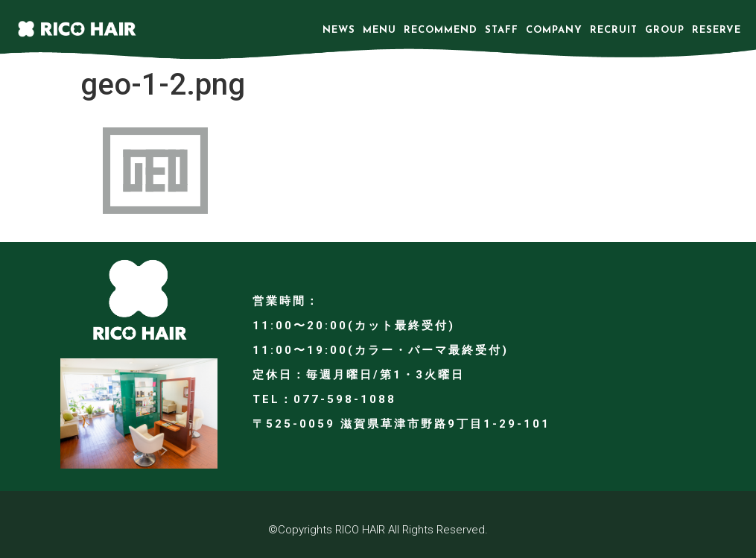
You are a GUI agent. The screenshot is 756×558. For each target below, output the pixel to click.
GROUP (665, 30)
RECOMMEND (441, 30)
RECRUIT (614, 30)
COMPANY (554, 30)
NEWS (339, 30)
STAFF (502, 30)
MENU (379, 30)
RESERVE (717, 30)
